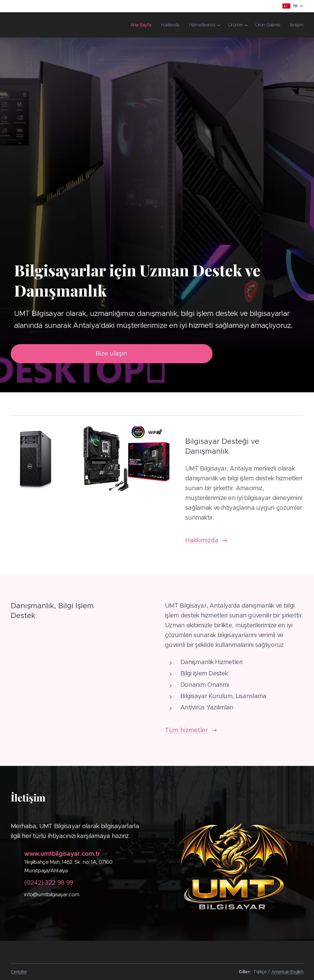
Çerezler (19, 972)
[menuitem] (130, 25)
